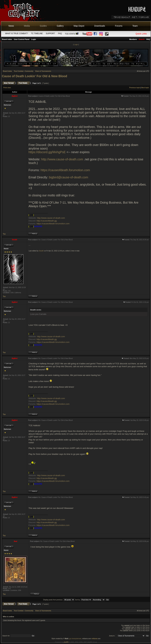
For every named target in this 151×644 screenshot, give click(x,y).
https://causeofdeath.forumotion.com (65, 170)
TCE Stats (72, 34)
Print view (7, 88)
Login (34, 39)
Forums (119, 26)
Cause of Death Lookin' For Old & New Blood (34, 76)
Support (50, 34)
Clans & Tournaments (43, 71)
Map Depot (79, 26)
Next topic (145, 88)
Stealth (41, 251)
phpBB (66, 642)
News (11, 26)
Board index (7, 39)
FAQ (60, 34)
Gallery (60, 26)
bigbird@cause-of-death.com (69, 177)
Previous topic (135, 88)
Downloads (100, 26)
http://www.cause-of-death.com (62, 159)
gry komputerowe (75, 639)
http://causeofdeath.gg (47, 221)
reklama (95, 639)
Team (135, 26)
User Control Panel (22, 39)
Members (133, 39)
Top (4, 234)
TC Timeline (37, 34)
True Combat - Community (24, 71)
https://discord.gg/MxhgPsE (47, 152)
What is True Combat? (17, 34)
